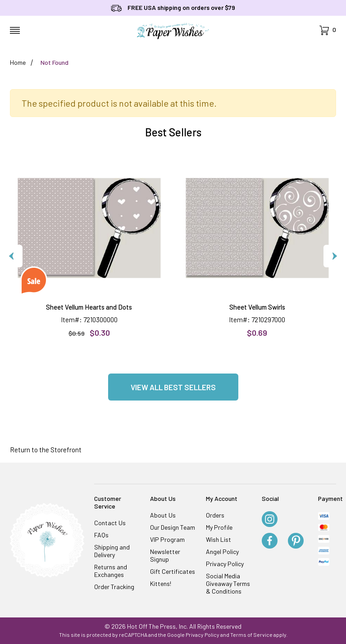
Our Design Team (173, 527)
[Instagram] (270, 520)
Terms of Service (251, 635)
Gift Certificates (173, 571)
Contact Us (110, 523)
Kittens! (161, 583)
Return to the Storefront (46, 450)
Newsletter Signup (165, 555)
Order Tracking (114, 587)
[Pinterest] (296, 541)
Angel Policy (222, 552)
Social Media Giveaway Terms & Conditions (228, 583)
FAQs (101, 535)
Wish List (219, 539)
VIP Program (167, 539)
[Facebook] (270, 541)
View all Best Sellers (173, 387)
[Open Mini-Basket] (328, 30)
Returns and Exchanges (111, 571)
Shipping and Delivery (112, 551)
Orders (215, 515)
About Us (163, 515)
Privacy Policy (225, 564)
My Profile (219, 527)
